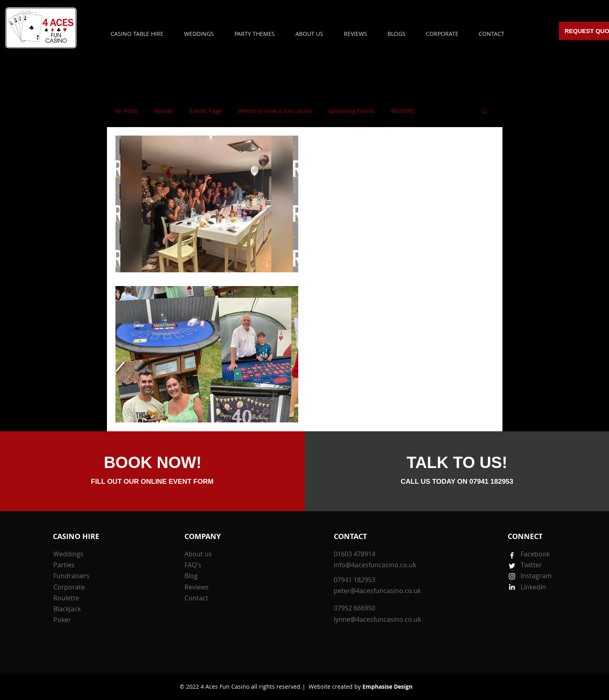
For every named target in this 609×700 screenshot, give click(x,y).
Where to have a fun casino (275, 111)
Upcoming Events (352, 111)
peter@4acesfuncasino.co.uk (377, 591)
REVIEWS (403, 111)
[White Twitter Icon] (512, 566)
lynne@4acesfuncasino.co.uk (377, 619)
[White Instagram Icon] (512, 576)
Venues (164, 111)
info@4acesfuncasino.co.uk (375, 565)
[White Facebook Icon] (512, 555)
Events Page (206, 111)
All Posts (126, 111)
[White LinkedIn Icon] (512, 587)
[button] (255, 34)
